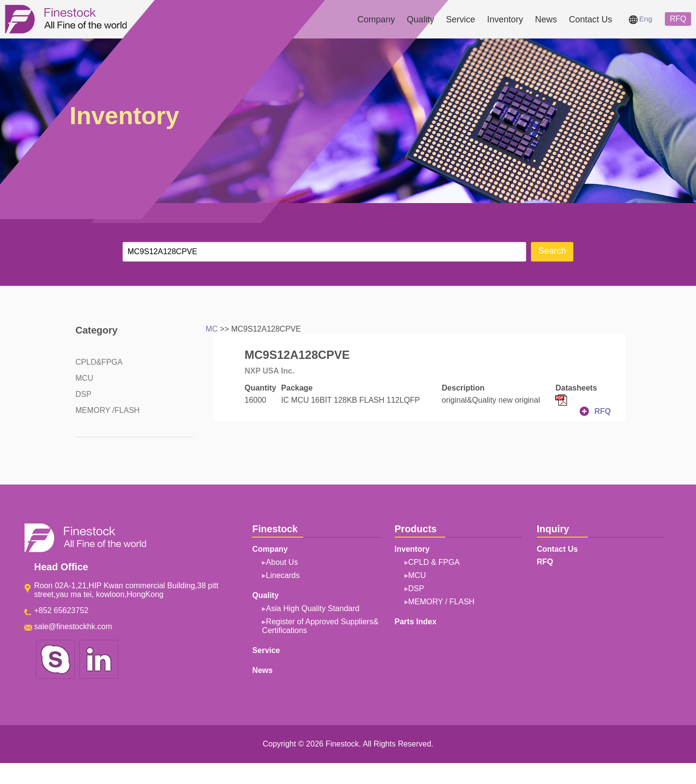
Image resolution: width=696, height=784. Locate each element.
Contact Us (591, 19)
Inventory (505, 19)
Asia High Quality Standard (312, 608)
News (546, 19)
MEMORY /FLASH (108, 410)
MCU (84, 378)
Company (376, 19)
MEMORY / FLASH (441, 602)
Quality (421, 19)
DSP (83, 394)
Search (552, 251)
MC (212, 329)
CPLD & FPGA (434, 562)
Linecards (283, 575)
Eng (641, 19)
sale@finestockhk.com (73, 626)
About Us (282, 562)
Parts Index (416, 622)
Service (460, 19)
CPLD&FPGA (99, 362)
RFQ (678, 19)
